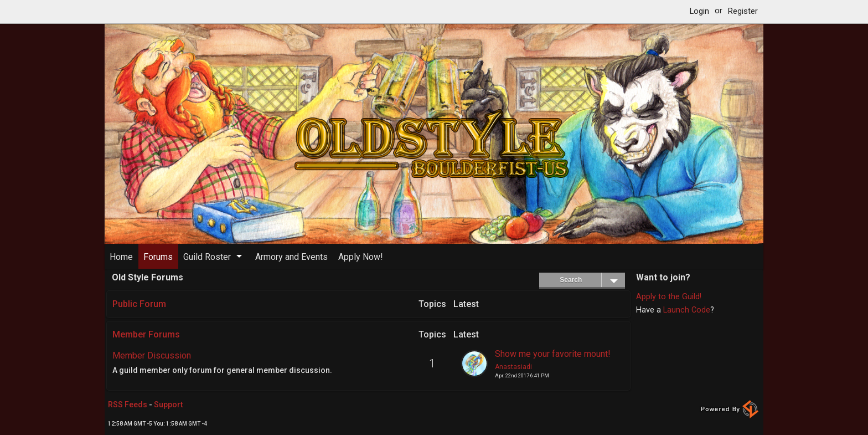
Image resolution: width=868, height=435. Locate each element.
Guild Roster (207, 257)
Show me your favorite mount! (553, 354)
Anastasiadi (513, 367)
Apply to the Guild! (669, 297)
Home (121, 257)
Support (168, 405)
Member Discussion (152, 355)
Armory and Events (291, 257)
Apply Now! (361, 257)
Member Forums (146, 334)
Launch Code (687, 310)
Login (699, 11)
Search (592, 280)
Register (743, 11)
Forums (158, 257)
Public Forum (139, 304)
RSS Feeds (128, 405)
